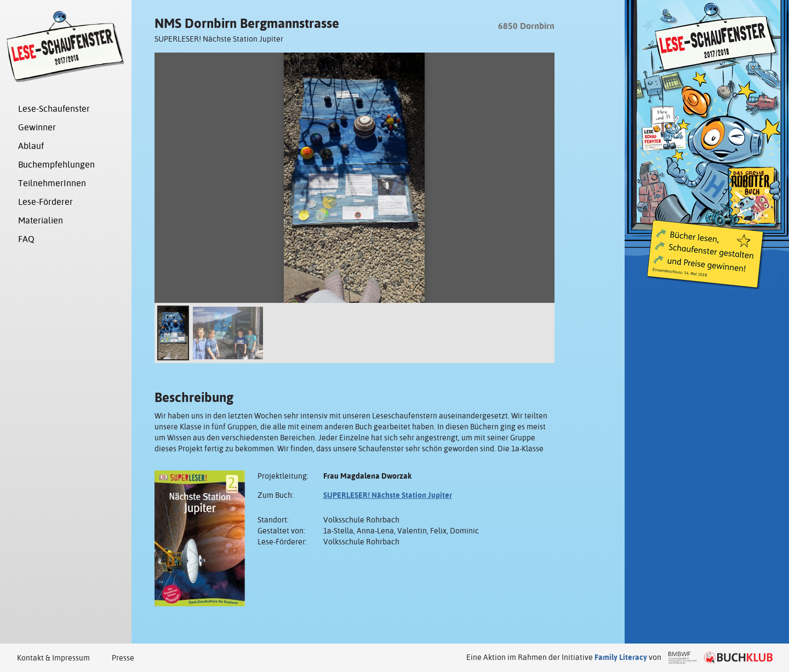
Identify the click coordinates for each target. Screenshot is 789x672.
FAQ (26, 239)
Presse (123, 658)
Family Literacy (621, 657)
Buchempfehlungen (56, 165)
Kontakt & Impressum (53, 658)
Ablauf (31, 146)
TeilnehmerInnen (52, 183)
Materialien (41, 220)
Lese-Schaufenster (54, 109)
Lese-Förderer (45, 202)
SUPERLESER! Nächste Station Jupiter (388, 495)
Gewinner (37, 127)
